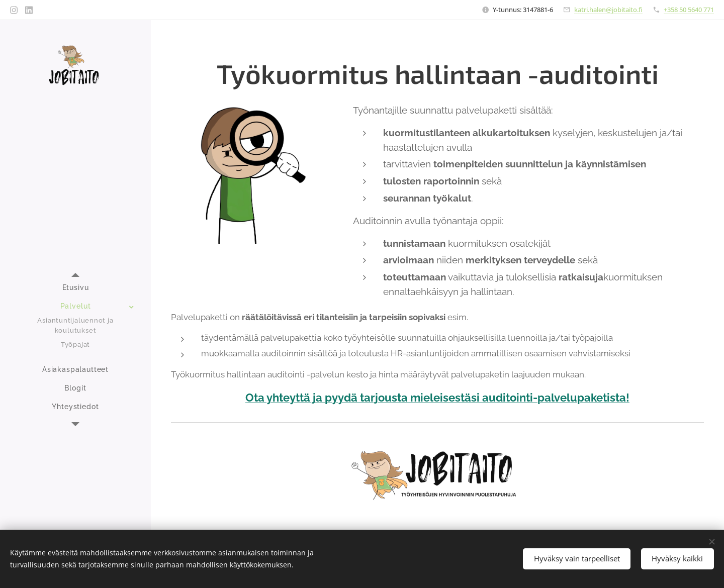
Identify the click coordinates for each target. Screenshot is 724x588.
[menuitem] (75, 288)
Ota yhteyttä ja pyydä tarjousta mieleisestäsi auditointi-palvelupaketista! (437, 398)
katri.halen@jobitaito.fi (608, 10)
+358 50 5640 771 (689, 10)
